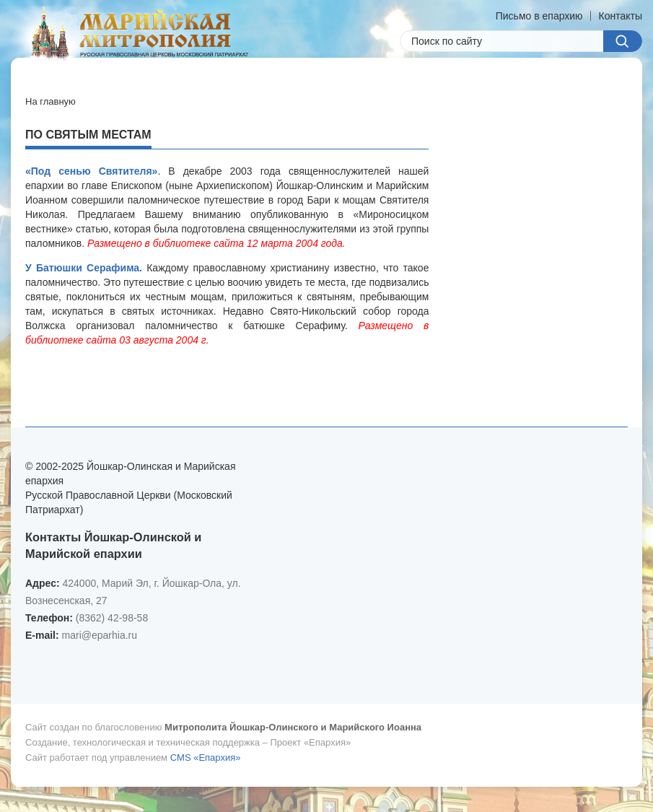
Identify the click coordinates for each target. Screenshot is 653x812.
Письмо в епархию (539, 16)
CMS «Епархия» (206, 758)
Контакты (621, 16)
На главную (51, 101)
